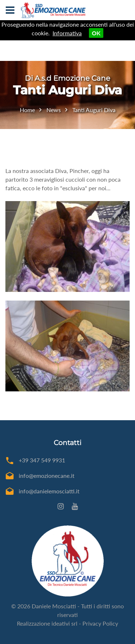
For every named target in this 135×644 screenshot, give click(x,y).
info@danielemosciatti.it (49, 491)
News (54, 110)
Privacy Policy (100, 623)
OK (96, 33)
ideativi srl (64, 623)
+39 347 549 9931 (42, 460)
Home (27, 110)
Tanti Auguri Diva (94, 110)
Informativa (67, 33)
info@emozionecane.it (47, 476)
